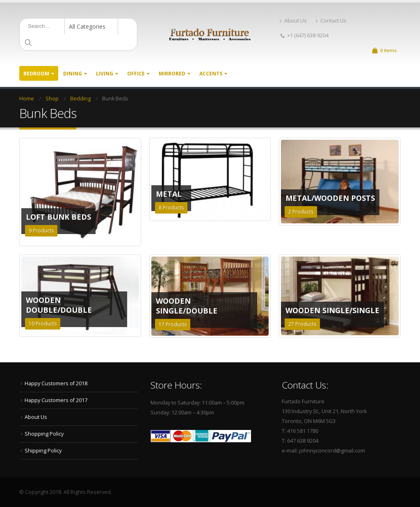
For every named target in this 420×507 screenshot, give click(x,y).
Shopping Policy (44, 434)
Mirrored (172, 74)
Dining (73, 74)
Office (136, 74)
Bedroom (36, 74)
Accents (211, 74)
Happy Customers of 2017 (56, 400)
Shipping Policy (43, 451)
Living (105, 74)
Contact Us (331, 21)
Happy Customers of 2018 (56, 383)
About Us (293, 21)
